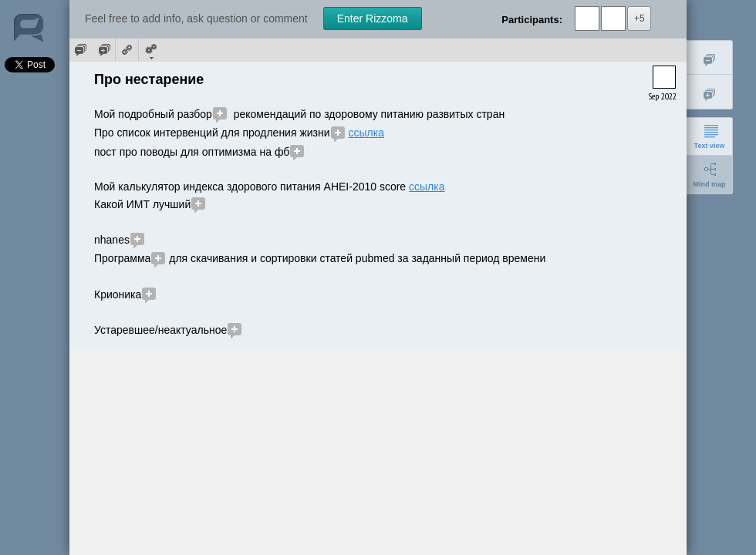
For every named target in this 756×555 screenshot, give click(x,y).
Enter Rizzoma (373, 18)
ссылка (366, 133)
